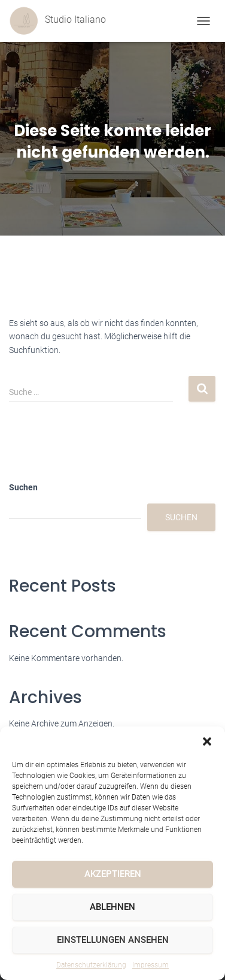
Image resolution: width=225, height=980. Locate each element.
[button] (207, 741)
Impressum (150, 965)
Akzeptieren (113, 874)
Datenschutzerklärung (91, 965)
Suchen (23, 487)
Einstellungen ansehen (113, 940)
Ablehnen (113, 907)
